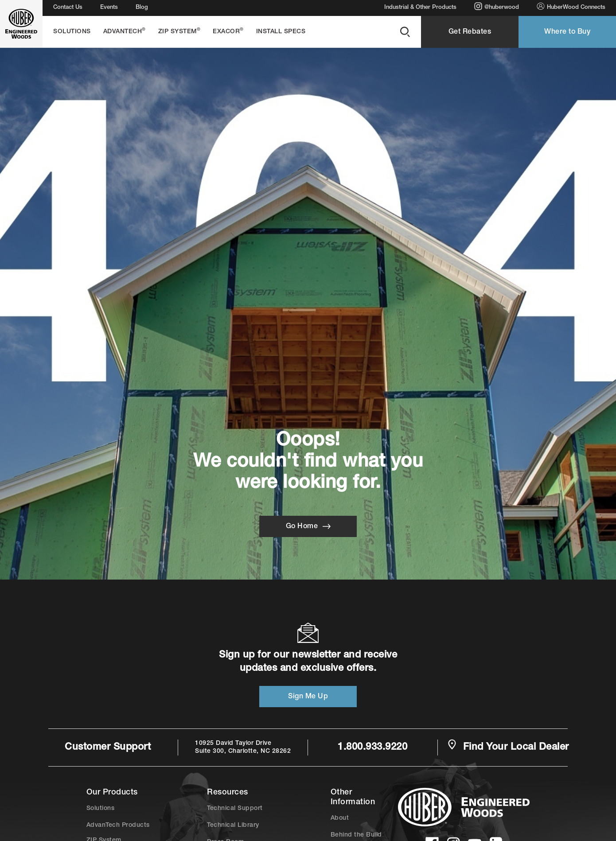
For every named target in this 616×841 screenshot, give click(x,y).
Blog (142, 8)
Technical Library (233, 825)
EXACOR (228, 31)
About (340, 818)
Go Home (308, 526)
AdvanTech (125, 31)
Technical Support (235, 809)
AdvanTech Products (118, 825)
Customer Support (108, 748)
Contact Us (68, 8)
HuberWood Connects (571, 6)
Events (109, 8)
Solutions (72, 32)
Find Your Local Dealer (508, 747)
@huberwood (497, 6)
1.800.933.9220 (372, 748)
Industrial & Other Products (420, 8)
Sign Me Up (308, 697)
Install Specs (281, 32)
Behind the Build (356, 835)
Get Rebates (470, 32)
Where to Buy (567, 32)
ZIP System (179, 31)
